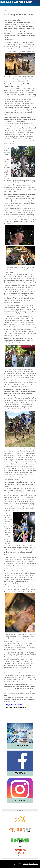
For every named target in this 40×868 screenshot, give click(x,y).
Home (6, 11)
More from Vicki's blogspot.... (14, 705)
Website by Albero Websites (30, 864)
